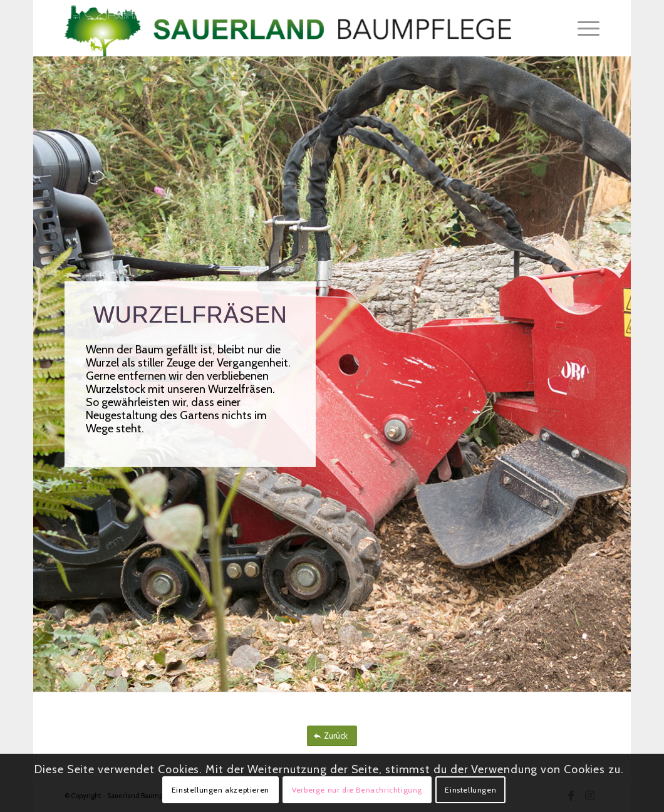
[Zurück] (332, 736)
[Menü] (584, 28)
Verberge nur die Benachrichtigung (357, 790)
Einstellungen (470, 790)
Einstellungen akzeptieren (220, 790)
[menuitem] (584, 28)
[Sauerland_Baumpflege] (288, 28)
